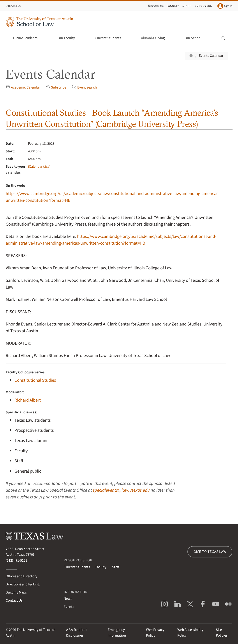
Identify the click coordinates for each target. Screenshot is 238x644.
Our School (196, 38)
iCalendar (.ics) (39, 167)
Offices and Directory (22, 576)
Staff (187, 6)
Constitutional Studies (35, 380)
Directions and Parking (23, 584)
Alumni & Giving (155, 38)
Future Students (28, 38)
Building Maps (16, 592)
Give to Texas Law (210, 552)
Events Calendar (211, 56)
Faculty (173, 6)
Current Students (110, 38)
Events (69, 607)
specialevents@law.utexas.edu (121, 490)
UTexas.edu (13, 6)
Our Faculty (69, 38)
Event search (84, 87)
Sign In (225, 6)
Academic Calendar (23, 87)
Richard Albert (28, 400)
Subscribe (56, 87)
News (68, 599)
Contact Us (14, 600)
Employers (203, 6)
